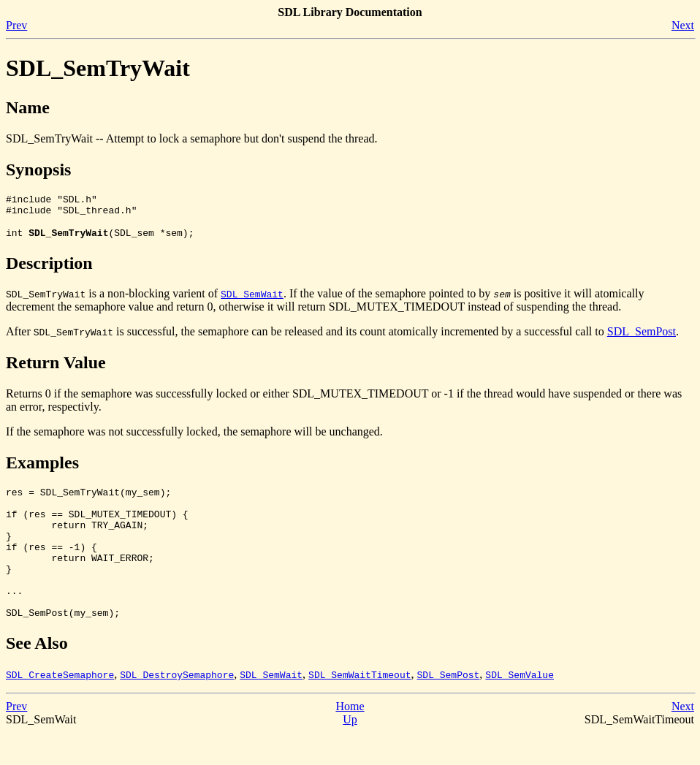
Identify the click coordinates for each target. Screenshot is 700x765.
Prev (16, 25)
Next (683, 25)
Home (350, 739)
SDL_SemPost (642, 338)
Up (350, 752)
